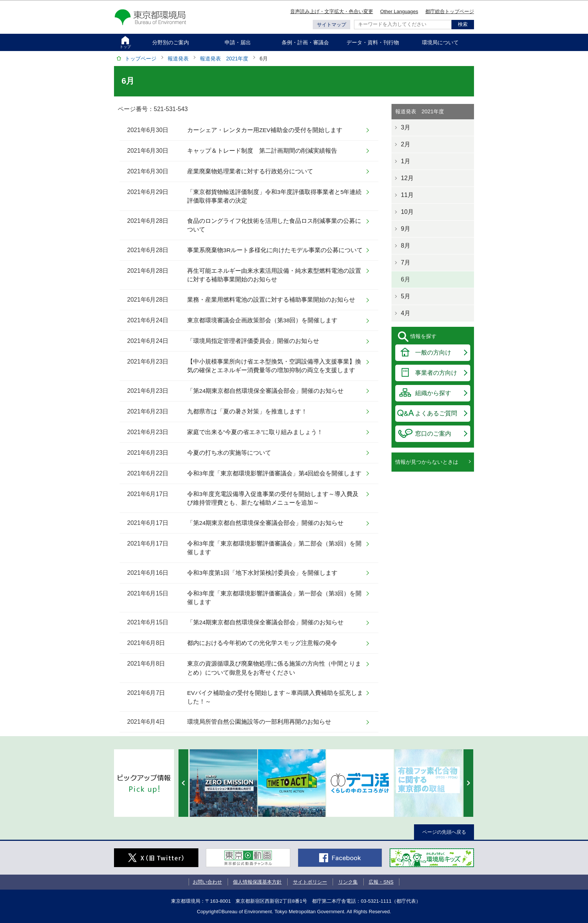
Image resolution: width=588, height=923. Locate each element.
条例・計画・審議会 (305, 42)
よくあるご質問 (436, 413)
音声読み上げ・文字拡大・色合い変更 (332, 11)
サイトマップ (331, 25)
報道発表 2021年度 (224, 59)
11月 (407, 195)
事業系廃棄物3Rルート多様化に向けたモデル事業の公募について (275, 250)
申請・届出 (238, 42)
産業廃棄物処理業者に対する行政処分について (250, 171)
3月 (406, 127)
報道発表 (178, 59)
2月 (406, 144)
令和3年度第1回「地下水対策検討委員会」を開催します (262, 573)
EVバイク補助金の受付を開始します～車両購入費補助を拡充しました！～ (275, 697)
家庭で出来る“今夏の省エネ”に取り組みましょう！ (255, 432)
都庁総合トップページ (450, 11)
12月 (407, 178)
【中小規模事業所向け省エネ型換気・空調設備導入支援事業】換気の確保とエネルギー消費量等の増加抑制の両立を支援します (274, 366)
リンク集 (348, 882)
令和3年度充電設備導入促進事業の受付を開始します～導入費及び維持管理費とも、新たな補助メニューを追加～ (273, 498)
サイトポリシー (310, 882)
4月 (406, 313)
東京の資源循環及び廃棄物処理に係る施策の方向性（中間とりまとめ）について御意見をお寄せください (274, 668)
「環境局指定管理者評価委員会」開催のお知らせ (253, 341)
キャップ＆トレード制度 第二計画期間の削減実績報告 (262, 151)
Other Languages (399, 11)
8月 (406, 246)
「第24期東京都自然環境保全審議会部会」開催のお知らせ (265, 391)
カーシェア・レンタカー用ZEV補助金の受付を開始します (265, 130)
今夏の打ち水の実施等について (229, 453)
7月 (406, 262)
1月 (406, 161)
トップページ (141, 59)
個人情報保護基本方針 (257, 882)
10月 (407, 212)
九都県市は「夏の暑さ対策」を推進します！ (247, 411)
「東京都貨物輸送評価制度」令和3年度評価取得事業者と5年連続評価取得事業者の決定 (274, 196)
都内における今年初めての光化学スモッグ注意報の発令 (262, 643)
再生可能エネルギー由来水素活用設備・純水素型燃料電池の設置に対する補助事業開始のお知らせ (274, 275)
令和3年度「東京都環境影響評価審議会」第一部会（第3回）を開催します (274, 598)
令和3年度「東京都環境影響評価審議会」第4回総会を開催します (274, 473)
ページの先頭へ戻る (444, 832)
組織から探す (433, 393)
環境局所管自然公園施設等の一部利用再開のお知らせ (259, 722)
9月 (406, 229)
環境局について (440, 42)
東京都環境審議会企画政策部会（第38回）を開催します (262, 320)
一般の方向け (433, 353)
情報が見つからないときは (427, 462)
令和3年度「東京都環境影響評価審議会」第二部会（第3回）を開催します (274, 548)
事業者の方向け (436, 373)
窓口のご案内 (433, 434)
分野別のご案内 (171, 42)
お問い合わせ (207, 882)
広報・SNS (381, 882)
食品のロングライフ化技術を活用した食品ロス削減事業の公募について (274, 225)
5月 (406, 296)
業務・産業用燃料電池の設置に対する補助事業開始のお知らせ (271, 300)
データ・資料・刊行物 (373, 42)
